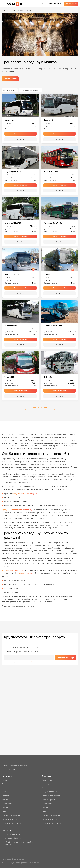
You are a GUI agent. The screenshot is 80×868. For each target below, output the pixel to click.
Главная (5, 10)
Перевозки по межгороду (51, 796)
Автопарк (5, 784)
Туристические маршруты (52, 788)
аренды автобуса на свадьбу (24, 494)
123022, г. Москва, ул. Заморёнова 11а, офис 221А (19, 843)
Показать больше (40, 407)
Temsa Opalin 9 (11, 326)
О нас (4, 792)
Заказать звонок (71, 4)
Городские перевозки (50, 792)
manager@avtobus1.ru (13, 838)
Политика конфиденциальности (14, 823)
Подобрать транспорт (66, 658)
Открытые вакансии (9, 819)
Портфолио (6, 796)
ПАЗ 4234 (48, 377)
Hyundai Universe (12, 274)
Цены (4, 811)
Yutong (47, 274)
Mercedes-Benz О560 (53, 223)
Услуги (13, 10)
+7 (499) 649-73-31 (52, 4)
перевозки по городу (25, 573)
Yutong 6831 (10, 377)
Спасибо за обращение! (11, 815)
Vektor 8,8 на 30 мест (53, 326)
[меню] (3, 4)
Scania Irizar (10, 120)
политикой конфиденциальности (35, 662)
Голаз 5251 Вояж (51, 171)
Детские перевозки (49, 800)
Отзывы (5, 807)
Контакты (5, 800)
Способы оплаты (8, 804)
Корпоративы (47, 780)
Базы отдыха (47, 784)
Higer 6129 (48, 120)
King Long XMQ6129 (13, 223)
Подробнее (21, 139)
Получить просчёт (20, 134)
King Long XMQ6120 (13, 171)
